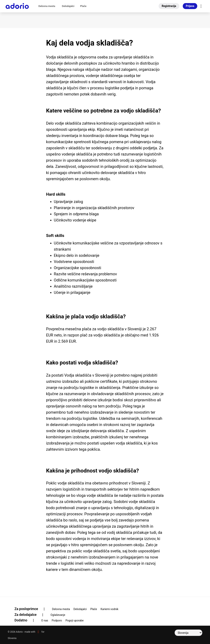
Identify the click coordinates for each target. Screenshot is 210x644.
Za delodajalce (31, 615)
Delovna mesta (47, 6)
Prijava (190, 6)
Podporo (57, 620)
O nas (45, 620)
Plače (83, 6)
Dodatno (27, 620)
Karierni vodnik (110, 609)
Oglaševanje (58, 615)
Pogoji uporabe (75, 620)
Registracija (169, 6)
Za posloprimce (32, 609)
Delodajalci (68, 6)
